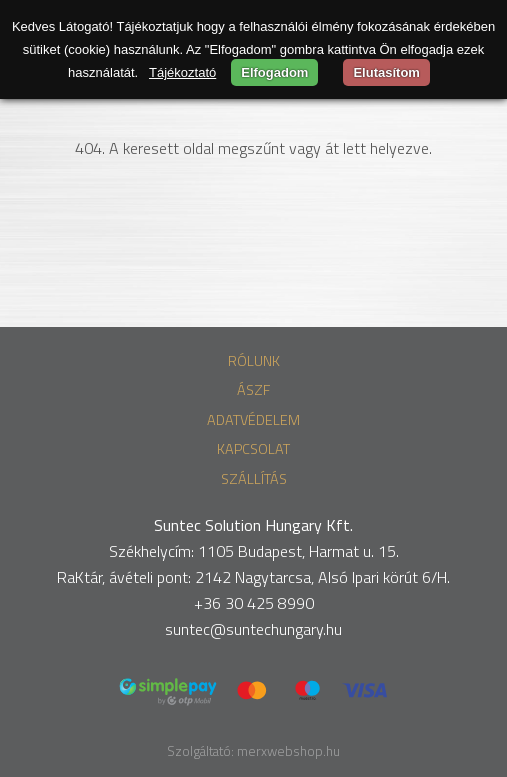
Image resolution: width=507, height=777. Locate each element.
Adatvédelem (253, 420)
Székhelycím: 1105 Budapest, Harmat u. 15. (254, 551)
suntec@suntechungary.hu (253, 629)
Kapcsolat (253, 449)
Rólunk (254, 361)
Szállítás (254, 479)
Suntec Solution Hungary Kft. (253, 525)
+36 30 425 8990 (254, 603)
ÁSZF (253, 390)
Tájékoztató (182, 72)
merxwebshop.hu (288, 751)
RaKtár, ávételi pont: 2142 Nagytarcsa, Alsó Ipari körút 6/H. (253, 577)
